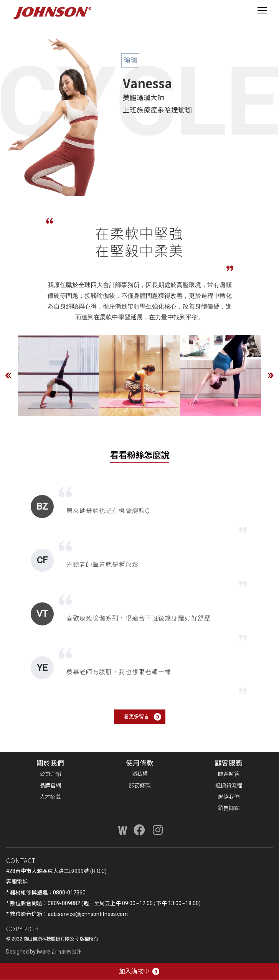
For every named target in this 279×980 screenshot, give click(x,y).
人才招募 (50, 797)
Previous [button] (8, 375)
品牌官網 (50, 786)
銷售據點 (229, 808)
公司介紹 (50, 774)
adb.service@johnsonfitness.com (88, 914)
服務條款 (140, 786)
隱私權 (140, 774)
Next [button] (271, 375)
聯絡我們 (229, 797)
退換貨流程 (229, 786)
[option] (59, 375)
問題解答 (229, 774)
